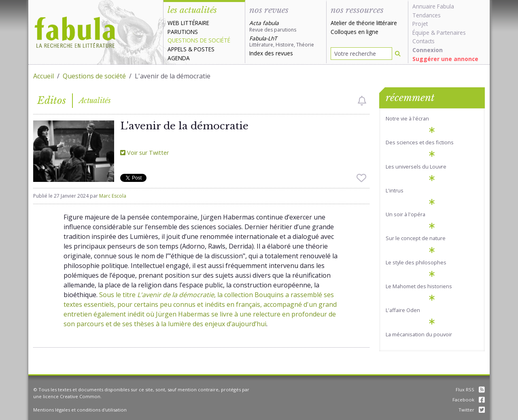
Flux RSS (470, 389)
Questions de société (199, 40)
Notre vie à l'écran (407, 118)
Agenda (179, 58)
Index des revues (271, 53)
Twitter (472, 410)
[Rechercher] (398, 54)
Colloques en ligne (355, 32)
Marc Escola (113, 196)
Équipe (421, 33)
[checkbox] (362, 101)
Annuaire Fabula (433, 6)
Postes (204, 49)
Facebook (469, 400)
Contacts (424, 41)
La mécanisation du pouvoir (419, 334)
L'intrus (395, 190)
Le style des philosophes (416, 262)
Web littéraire (188, 23)
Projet (420, 24)
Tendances (427, 15)
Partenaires (451, 33)
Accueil (44, 76)
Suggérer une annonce (445, 59)
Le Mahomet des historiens (419, 286)
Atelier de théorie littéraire (364, 23)
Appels (177, 49)
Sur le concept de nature (416, 238)
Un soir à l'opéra (405, 214)
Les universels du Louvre (416, 167)
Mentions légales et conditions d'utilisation (80, 410)
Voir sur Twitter (144, 153)
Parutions (183, 32)
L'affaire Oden (403, 310)
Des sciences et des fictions (420, 142)
